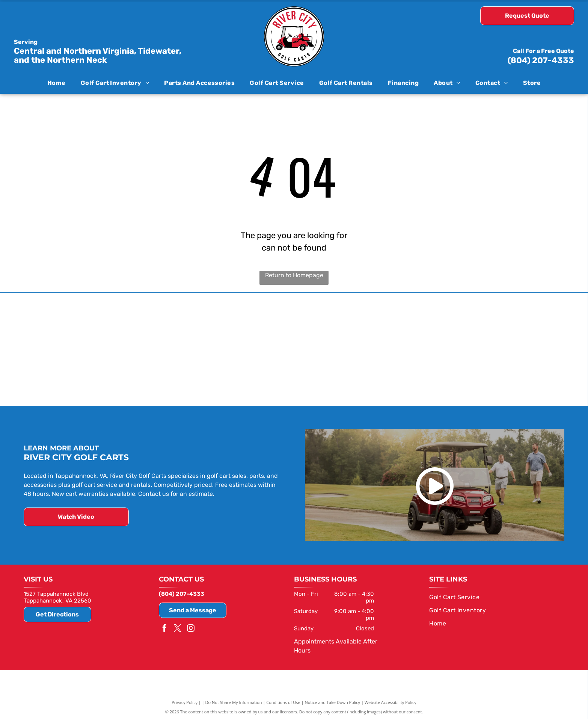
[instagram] (191, 628)
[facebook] (164, 628)
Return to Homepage (294, 275)
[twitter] (178, 628)
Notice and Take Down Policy (333, 701)
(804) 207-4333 (541, 60)
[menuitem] (57, 82)
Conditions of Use (283, 701)
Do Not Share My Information (234, 701)
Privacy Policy (185, 701)
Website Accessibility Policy (390, 701)
